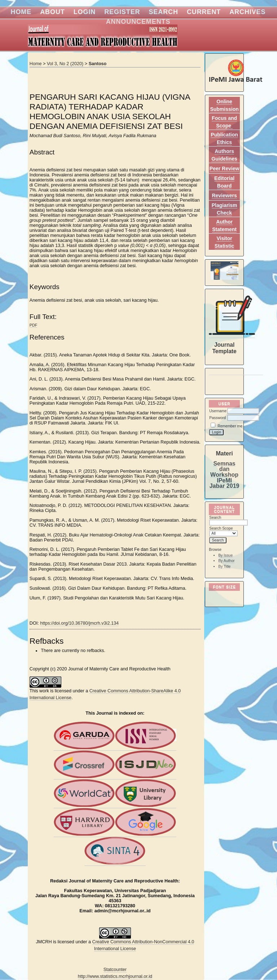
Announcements (138, 22)
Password (217, 418)
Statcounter (115, 970)
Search (163, 12)
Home (21, 12)
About (52, 12)
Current (204, 12)
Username (218, 411)
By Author (226, 561)
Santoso (98, 64)
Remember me (230, 426)
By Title (224, 567)
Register (122, 12)
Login (85, 12)
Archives (247, 12)
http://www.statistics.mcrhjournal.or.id (115, 976)
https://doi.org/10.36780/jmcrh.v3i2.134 (79, 623)
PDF (33, 325)
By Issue (225, 555)
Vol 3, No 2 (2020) (65, 64)
